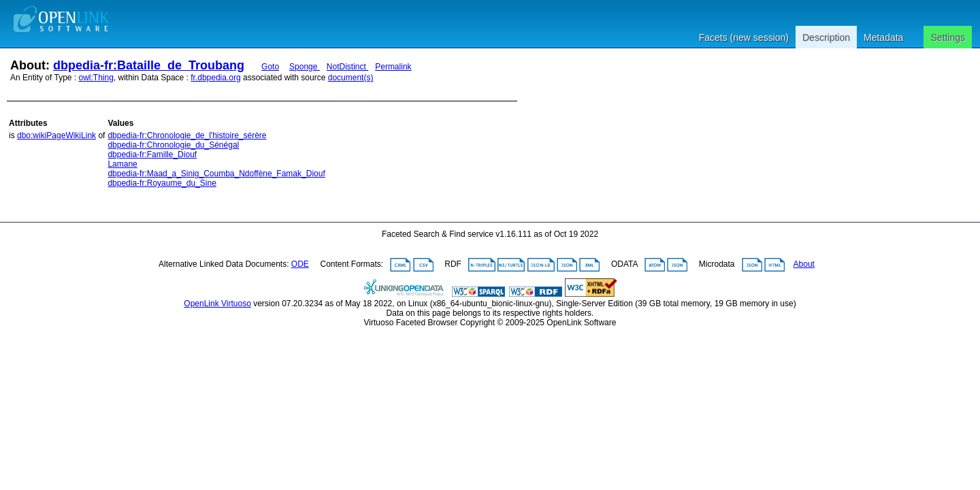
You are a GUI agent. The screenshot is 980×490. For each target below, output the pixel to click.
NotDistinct (347, 67)
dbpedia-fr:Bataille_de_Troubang (149, 65)
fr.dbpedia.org (215, 78)
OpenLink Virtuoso (217, 304)
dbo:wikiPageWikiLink (56, 135)
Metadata (883, 37)
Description (826, 37)
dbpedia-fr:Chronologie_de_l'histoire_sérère (187, 135)
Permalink (393, 67)
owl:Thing (96, 78)
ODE (300, 264)
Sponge (305, 67)
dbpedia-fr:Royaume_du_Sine (162, 183)
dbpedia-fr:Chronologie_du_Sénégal (173, 145)
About (804, 264)
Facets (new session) (744, 37)
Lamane (122, 164)
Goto (270, 67)
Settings (948, 37)
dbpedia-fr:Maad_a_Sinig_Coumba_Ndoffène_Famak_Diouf (216, 174)
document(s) (351, 78)
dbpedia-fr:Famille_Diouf (152, 154)
